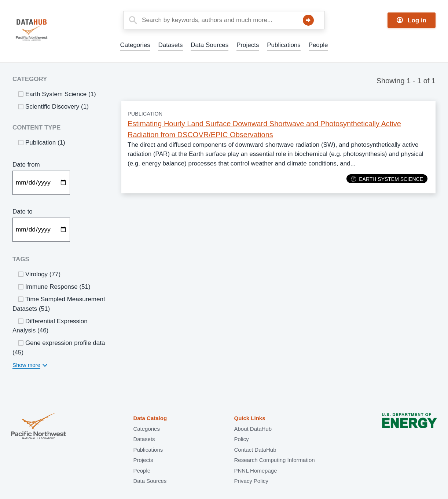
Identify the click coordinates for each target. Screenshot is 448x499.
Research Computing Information (274, 460)
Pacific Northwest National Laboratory (38, 427)
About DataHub (253, 429)
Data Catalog (150, 418)
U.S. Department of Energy (410, 427)
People (318, 45)
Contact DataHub (255, 450)
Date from (26, 165)
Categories (135, 45)
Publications (284, 45)
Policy (241, 439)
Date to (23, 212)
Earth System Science (387, 179)
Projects (248, 45)
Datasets (170, 45)
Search (308, 20)
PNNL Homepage (255, 471)
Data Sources (210, 45)
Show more (26, 365)
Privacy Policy (251, 481)
